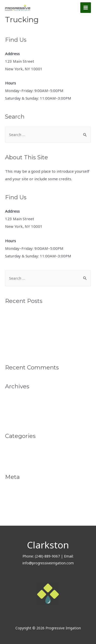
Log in (10, 491)
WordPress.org (18, 516)
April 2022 (15, 400)
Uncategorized (18, 458)
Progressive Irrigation (25, 340)
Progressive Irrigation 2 (27, 349)
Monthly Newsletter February (32, 332)
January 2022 (17, 417)
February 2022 (18, 409)
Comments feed (19, 508)
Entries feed (16, 499)
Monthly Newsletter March (29, 323)
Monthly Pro (16, 450)
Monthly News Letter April (29, 315)
